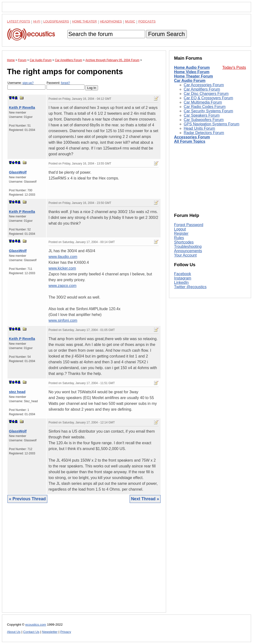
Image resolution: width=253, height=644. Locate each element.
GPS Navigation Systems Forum (211, 124)
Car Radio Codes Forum (205, 107)
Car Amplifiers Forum (202, 89)
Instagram (183, 278)
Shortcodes (184, 242)
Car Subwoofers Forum (204, 120)
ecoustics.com (36, 625)
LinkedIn (181, 283)
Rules (179, 238)
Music (130, 21)
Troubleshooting (188, 247)
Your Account (185, 255)
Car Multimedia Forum (203, 102)
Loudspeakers (56, 21)
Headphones (111, 21)
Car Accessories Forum (204, 85)
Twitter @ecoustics (190, 287)
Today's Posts (234, 68)
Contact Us (31, 632)
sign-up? (28, 83)
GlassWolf (18, 172)
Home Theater (84, 21)
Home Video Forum (192, 72)
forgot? (65, 83)
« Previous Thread (27, 499)
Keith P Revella (22, 107)
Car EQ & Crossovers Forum (208, 98)
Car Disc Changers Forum (206, 94)
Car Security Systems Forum (208, 111)
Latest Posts (19, 21)
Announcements (188, 251)
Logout (180, 229)
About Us (14, 632)
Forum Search (166, 34)
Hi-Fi (37, 21)
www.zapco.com (63, 286)
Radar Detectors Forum (204, 133)
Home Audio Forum (192, 68)
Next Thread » (145, 499)
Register (181, 233)
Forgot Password (189, 225)
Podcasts (147, 21)
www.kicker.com (62, 268)
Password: (66, 85)
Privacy (66, 632)
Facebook (183, 274)
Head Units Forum (199, 128)
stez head (17, 392)
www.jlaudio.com (63, 257)
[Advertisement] (84, 561)
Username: (26, 85)
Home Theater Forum (193, 76)
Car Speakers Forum (202, 115)
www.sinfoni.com (63, 320)
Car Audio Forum (190, 81)
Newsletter (50, 632)
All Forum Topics (190, 141)
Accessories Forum (192, 137)
